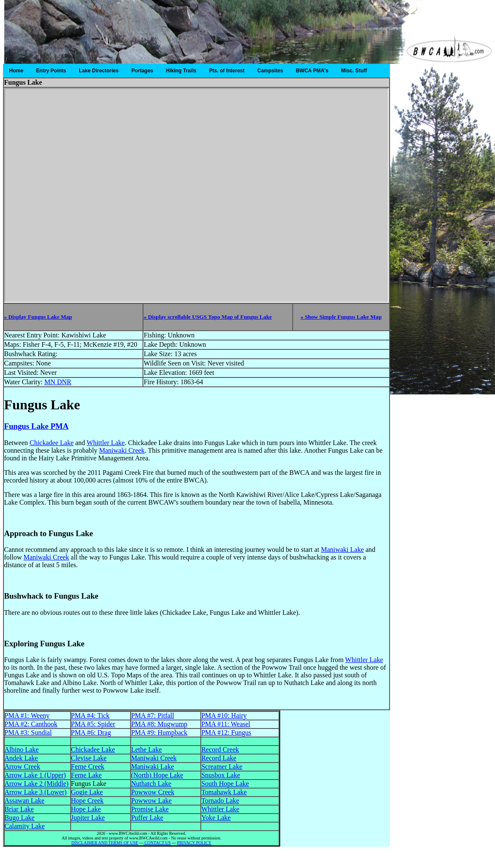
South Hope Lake (225, 784)
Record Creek (220, 750)
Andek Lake (21, 758)
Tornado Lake (220, 801)
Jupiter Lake (88, 818)
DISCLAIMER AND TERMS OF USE (105, 843)
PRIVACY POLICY (194, 843)
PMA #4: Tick (90, 715)
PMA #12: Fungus (226, 732)
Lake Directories (99, 71)
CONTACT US (157, 843)
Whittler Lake (106, 443)
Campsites (270, 71)
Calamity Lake (25, 826)
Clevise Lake (89, 758)
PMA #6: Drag (91, 732)
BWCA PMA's (312, 71)
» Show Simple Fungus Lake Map (341, 317)
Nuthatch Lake (151, 784)
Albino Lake (22, 750)
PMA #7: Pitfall (152, 715)
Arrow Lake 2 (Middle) (37, 784)
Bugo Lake (20, 818)
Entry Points (51, 71)
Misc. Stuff (354, 71)
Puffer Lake (147, 818)
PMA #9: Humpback (159, 732)
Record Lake (219, 758)
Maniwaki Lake (343, 550)
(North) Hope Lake (157, 775)
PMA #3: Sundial (28, 732)
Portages (142, 71)
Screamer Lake (222, 767)
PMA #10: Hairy (224, 715)
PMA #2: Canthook (31, 724)
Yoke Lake (216, 818)
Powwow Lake (151, 801)
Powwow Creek (153, 792)
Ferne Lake (86, 775)
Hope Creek (87, 801)
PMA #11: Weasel (226, 724)
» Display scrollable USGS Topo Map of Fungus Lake (208, 317)
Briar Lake (19, 809)
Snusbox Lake (220, 775)
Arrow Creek (23, 767)
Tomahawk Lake (224, 792)
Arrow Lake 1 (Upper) (35, 775)
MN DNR (58, 382)
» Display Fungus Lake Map (38, 317)
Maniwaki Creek (122, 450)
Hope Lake (86, 809)
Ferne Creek (88, 767)
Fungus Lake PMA (37, 426)
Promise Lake (150, 809)
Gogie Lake (87, 792)
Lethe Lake (146, 750)
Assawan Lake (25, 801)
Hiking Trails (181, 71)
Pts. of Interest (227, 71)
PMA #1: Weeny (27, 715)
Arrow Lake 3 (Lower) (36, 792)
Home (16, 71)
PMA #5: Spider (93, 724)
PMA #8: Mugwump (159, 724)
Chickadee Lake (51, 443)
